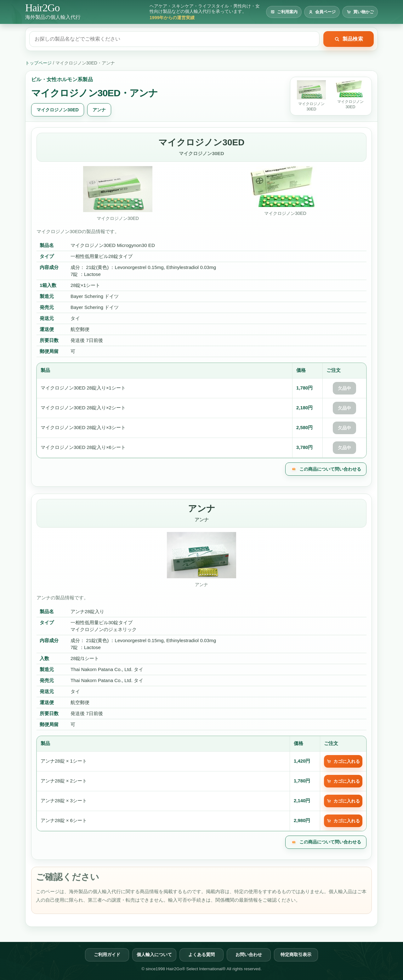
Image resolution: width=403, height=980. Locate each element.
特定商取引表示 (296, 955)
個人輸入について (154, 955)
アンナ (99, 110)
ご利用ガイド (107, 955)
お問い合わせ (249, 955)
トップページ (38, 63)
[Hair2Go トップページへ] (53, 12)
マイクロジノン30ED (58, 110)
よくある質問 (201, 955)
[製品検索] (174, 39)
